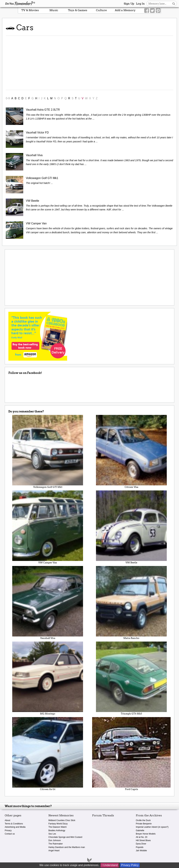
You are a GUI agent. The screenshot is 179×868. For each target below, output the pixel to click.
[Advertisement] (89, 63)
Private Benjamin (144, 824)
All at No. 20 (142, 837)
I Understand (110, 865)
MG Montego (48, 678)
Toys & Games (78, 10)
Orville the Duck (143, 820)
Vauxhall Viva (48, 603)
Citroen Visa (131, 452)
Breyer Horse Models (146, 834)
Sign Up (129, 4)
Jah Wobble (141, 851)
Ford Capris (131, 754)
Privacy (8, 830)
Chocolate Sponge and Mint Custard (65, 837)
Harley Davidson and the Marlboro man (67, 847)
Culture (101, 10)
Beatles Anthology (57, 830)
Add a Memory (125, 10)
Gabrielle (140, 830)
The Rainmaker (56, 844)
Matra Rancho (131, 603)
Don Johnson (55, 840)
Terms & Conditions (14, 824)
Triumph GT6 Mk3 (131, 678)
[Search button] (174, 4)
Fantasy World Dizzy (58, 824)
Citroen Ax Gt (48, 754)
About (7, 820)
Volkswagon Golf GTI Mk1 (48, 452)
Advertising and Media (15, 827)
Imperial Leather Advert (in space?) (152, 827)
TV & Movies (30, 10)
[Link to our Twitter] (152, 11)
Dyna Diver (141, 844)
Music (54, 10)
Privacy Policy (130, 865)
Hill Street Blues (143, 840)
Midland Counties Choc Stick (62, 820)
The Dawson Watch (58, 827)
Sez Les (52, 834)
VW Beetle (131, 527)
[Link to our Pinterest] (158, 11)
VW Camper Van (48, 527)
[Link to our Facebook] (147, 11)
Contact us (10, 834)
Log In (140, 4)
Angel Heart (54, 851)
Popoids (140, 847)
